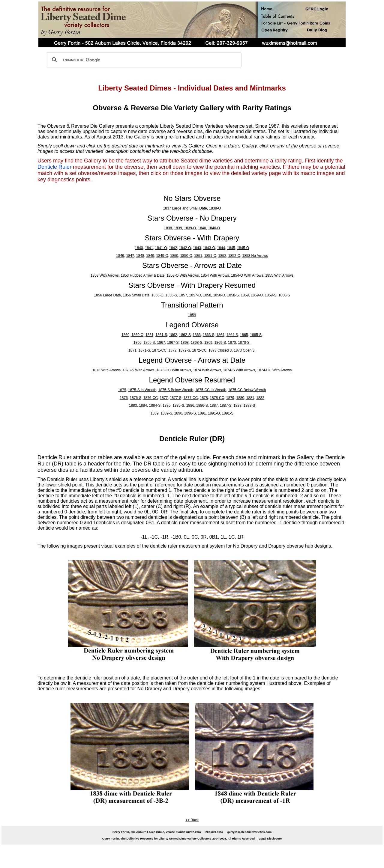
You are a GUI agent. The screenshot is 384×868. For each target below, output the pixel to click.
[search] (143, 60)
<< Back (192, 820)
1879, (231, 398)
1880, (241, 398)
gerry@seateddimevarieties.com (249, 832)
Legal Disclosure (270, 838)
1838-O (215, 208)
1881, (251, 398)
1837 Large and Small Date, (186, 208)
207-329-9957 (214, 832)
